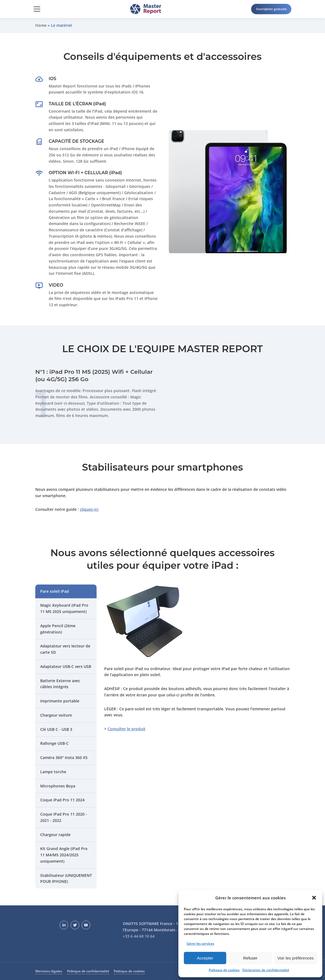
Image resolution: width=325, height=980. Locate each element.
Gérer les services (200, 943)
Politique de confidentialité (88, 971)
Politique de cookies (224, 970)
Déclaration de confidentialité (266, 970)
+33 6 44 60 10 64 (139, 936)
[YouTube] (86, 925)
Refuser (250, 958)
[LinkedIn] (64, 925)
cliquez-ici (89, 513)
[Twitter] (75, 925)
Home (41, 25)
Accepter (205, 958)
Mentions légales (49, 971)
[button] (314, 898)
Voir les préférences (296, 958)
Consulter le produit (127, 732)
